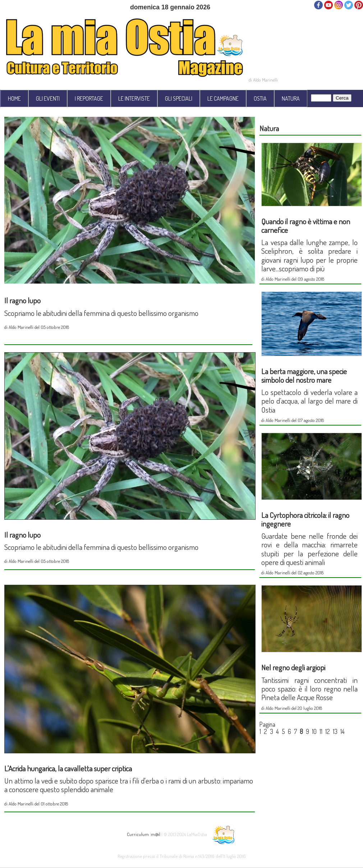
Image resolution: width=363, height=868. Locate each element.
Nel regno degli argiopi (293, 667)
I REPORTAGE (89, 98)
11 (321, 731)
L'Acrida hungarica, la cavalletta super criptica (68, 768)
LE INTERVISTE (134, 98)
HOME (14, 98)
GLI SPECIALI (179, 98)
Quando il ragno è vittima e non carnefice (306, 226)
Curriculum (138, 834)
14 (343, 731)
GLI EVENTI (48, 98)
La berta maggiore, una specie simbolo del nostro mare (304, 375)
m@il (156, 834)
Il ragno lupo (22, 300)
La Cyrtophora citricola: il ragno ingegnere (305, 519)
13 (335, 731)
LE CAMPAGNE (223, 98)
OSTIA (260, 98)
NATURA (291, 98)
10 (314, 731)
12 (328, 731)
